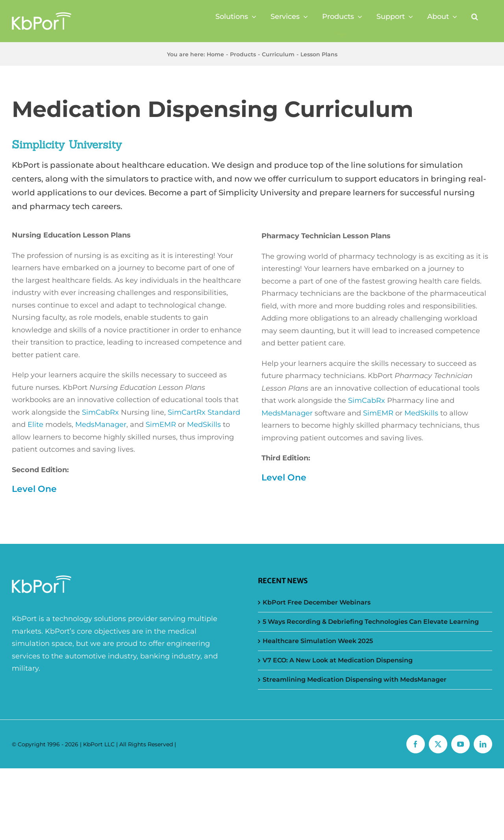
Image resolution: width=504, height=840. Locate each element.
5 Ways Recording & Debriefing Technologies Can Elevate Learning (371, 622)
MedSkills (204, 425)
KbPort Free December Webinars (317, 602)
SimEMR (161, 425)
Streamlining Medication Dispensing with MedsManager (355, 680)
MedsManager (101, 425)
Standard (224, 412)
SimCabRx (100, 412)
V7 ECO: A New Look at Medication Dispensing (338, 660)
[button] (475, 17)
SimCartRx (188, 412)
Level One (34, 489)
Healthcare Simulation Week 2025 (318, 641)
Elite (35, 425)
